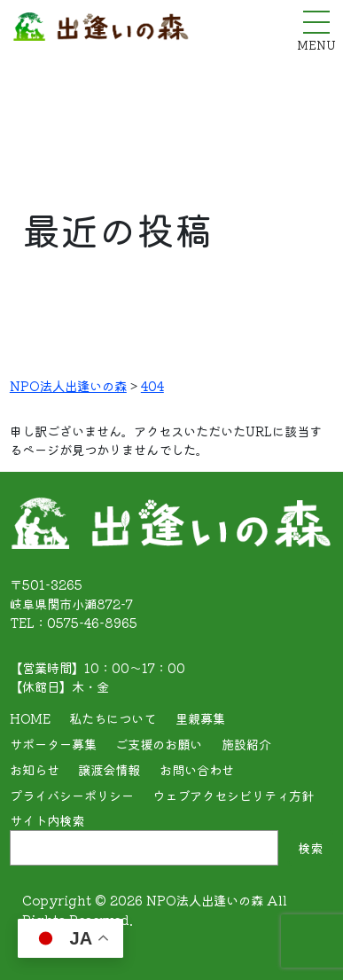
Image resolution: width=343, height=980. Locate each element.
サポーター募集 (53, 744)
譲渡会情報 (109, 769)
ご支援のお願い (159, 744)
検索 (310, 847)
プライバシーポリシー (72, 795)
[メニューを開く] (316, 22)
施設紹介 (246, 744)
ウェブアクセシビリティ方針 (233, 795)
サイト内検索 (47, 820)
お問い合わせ (197, 769)
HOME (30, 718)
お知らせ (35, 769)
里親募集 (200, 718)
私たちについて (113, 718)
